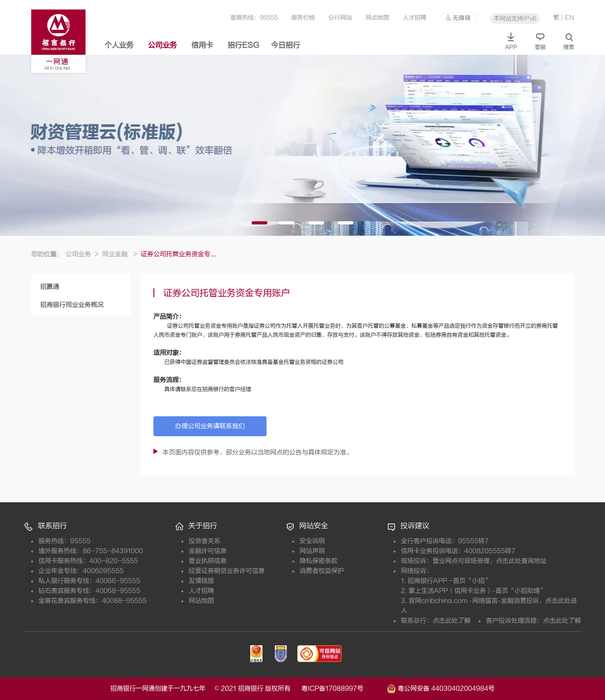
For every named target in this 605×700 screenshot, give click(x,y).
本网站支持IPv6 (515, 18)
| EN (568, 17)
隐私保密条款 (319, 561)
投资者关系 (205, 541)
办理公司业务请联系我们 (210, 426)
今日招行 (286, 45)
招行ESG (243, 45)
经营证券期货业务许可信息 (227, 571)
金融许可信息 (208, 551)
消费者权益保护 (322, 571)
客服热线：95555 (254, 17)
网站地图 (201, 601)
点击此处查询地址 (521, 561)
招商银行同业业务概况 (72, 305)
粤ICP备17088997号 (343, 688)
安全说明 (312, 541)
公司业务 (162, 45)
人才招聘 (414, 17)
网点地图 (377, 17)
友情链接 (201, 581)
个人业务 (119, 45)
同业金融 (120, 254)
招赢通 (50, 287)
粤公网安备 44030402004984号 (441, 688)
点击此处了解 (452, 621)
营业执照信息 (208, 561)
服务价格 (303, 17)
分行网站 (340, 17)
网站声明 (312, 551)
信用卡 (202, 45)
